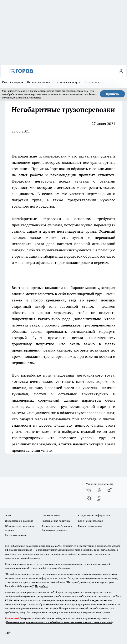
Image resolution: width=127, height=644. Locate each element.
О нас (8, 515)
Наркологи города (39, 82)
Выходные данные (16, 535)
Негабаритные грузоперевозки (39, 156)
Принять (112, 94)
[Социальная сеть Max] (99, 498)
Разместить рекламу (90, 526)
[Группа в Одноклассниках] (99, 490)
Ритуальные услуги (68, 82)
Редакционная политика (56, 521)
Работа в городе (12, 82)
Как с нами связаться (90, 521)
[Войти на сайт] (121, 71)
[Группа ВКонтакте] (89, 490)
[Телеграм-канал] (110, 490)
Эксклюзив (92, 82)
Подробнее (42, 586)
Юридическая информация (94, 515)
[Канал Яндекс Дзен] (89, 498)
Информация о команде (19, 521)
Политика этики (51, 515)
